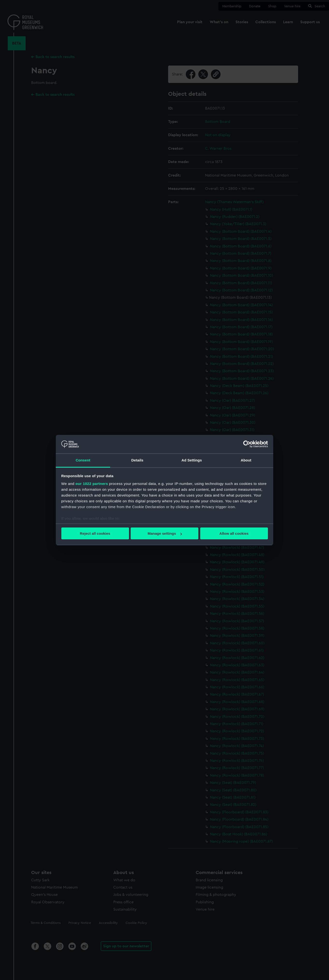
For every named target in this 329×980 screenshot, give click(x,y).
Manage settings (165, 533)
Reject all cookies (95, 533)
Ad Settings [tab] (192, 460)
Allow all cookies (234, 533)
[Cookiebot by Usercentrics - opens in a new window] (247, 444)
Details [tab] (137, 460)
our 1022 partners (92, 484)
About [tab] (246, 460)
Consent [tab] (83, 460)
